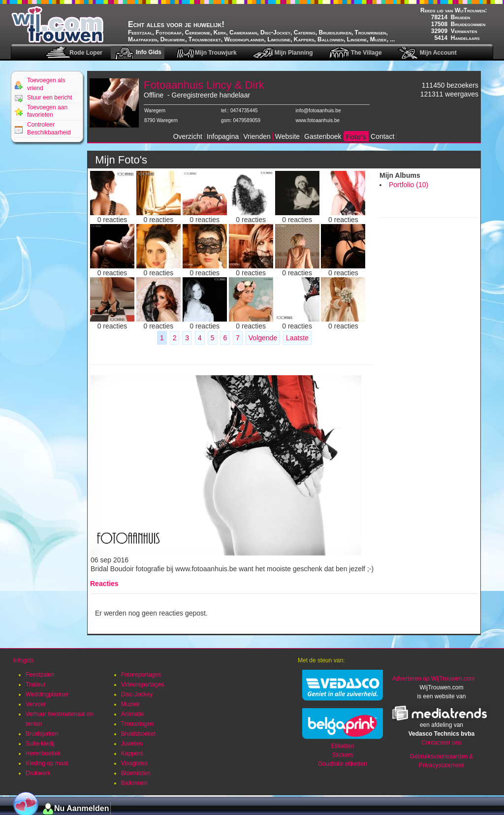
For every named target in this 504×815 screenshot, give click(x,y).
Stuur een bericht (49, 98)
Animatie (133, 714)
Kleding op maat (47, 763)
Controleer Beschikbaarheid (49, 129)
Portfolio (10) (409, 185)
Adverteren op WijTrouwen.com (434, 679)
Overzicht (188, 136)
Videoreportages (143, 685)
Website (287, 136)
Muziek (130, 704)
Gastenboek (323, 136)
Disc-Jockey (137, 694)
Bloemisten (136, 773)
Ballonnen (134, 783)
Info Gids (149, 52)
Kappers (132, 753)
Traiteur (36, 685)
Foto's (356, 137)
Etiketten (343, 746)
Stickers (343, 755)
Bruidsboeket (138, 734)
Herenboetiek (43, 753)
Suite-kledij (40, 744)
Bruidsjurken (42, 734)
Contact (382, 136)
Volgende (263, 338)
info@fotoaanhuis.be (318, 111)
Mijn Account (438, 53)
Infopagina (223, 136)
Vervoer (36, 704)
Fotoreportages (141, 675)
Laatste (297, 338)
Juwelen (132, 744)
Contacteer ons (441, 743)
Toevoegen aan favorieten (47, 111)
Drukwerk (38, 773)
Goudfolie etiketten (343, 764)
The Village (366, 53)
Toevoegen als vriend (46, 84)
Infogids (24, 660)
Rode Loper (86, 53)
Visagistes (134, 763)
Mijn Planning (294, 53)
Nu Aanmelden (81, 808)
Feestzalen (40, 675)
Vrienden (257, 136)
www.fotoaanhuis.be (318, 120)
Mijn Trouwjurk (216, 53)
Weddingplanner (47, 694)
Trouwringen (137, 724)
